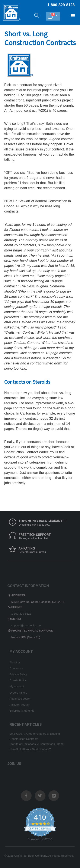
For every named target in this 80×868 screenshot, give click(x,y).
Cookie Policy (18, 680)
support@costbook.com (26, 625)
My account (17, 686)
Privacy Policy (18, 674)
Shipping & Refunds (22, 711)
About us (15, 662)
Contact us (16, 668)
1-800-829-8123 (21, 614)
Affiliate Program (20, 705)
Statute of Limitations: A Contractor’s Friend (37, 744)
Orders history (18, 693)
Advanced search (20, 699)
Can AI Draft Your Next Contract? (30, 749)
